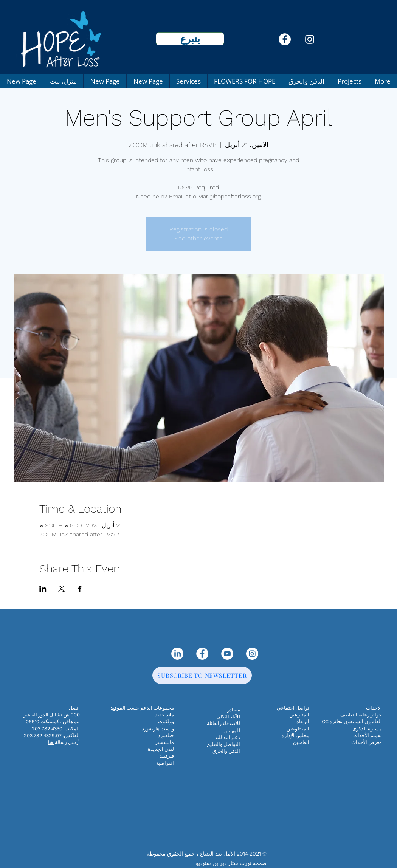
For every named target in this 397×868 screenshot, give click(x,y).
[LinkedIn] (177, 654)
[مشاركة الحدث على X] (61, 589)
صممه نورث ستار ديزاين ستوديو (231, 863)
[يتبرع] (190, 39)
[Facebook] (285, 39)
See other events (198, 238)
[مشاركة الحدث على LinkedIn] (43, 589)
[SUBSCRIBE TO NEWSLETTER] (202, 675)
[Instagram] (310, 39)
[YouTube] (227, 654)
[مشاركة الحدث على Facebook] (80, 589)
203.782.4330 (47, 729)
